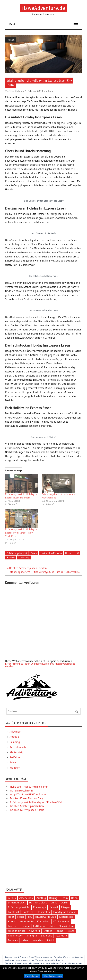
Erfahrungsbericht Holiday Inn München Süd (36, 802)
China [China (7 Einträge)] (54, 903)
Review (11, 557)
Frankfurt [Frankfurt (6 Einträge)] (14, 912)
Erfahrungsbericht (17, 553)
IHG (77, 553)
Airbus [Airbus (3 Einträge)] (12, 898)
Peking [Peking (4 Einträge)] (59, 931)
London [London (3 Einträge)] (13, 926)
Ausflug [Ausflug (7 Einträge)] (41, 898)
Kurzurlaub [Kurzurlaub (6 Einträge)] (43, 922)
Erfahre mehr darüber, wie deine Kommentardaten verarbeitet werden (40, 665)
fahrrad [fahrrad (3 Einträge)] (54, 907)
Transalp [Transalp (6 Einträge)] (13, 940)
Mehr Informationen (53, 976)
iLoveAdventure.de (44, 8)
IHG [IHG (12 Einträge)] (30, 917)
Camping (15, 742)
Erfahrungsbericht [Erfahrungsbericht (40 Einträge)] (19, 907)
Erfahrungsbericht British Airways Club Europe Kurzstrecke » (44, 572)
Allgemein (15, 732)
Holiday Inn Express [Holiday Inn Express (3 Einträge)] (65, 912)
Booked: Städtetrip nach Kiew (27, 806)
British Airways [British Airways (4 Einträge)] (17, 903)
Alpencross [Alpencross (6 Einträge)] (26, 898)
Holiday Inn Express (51, 553)
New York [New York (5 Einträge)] (34, 931)
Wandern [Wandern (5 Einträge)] (38, 940)
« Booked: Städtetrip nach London (27, 568)
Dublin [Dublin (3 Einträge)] (65, 903)
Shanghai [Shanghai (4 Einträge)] (32, 936)
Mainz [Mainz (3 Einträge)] (52, 926)
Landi (51, 91)
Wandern (15, 768)
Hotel (68, 553)
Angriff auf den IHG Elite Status (28, 795)
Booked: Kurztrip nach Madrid (27, 810)
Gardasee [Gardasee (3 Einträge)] (28, 912)
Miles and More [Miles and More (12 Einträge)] (17, 931)
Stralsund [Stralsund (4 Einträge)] (46, 936)
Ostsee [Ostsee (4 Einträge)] (48, 931)
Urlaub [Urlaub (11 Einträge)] (25, 940)
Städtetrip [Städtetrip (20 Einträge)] (61, 936)
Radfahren (15, 757)
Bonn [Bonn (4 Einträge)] (74, 898)
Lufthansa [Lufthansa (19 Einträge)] (39, 926)
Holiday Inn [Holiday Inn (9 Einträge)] (43, 912)
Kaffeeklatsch (18, 747)
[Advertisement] (43, 851)
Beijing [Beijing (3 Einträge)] (53, 898)
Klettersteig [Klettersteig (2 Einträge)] (66, 917)
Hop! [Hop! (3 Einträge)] (11, 917)
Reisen (11, 40)
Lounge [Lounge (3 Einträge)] (25, 926)
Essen (34, 553)
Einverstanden (32, 976)
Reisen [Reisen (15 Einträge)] (71, 931)
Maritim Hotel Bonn (21, 791)
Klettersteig (16, 752)
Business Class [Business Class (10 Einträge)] (38, 903)
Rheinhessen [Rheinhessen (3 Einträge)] (16, 936)
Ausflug (14, 737)
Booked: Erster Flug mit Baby (27, 798)
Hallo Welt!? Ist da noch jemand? (29, 787)
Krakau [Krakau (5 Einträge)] (12, 922)
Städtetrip (24, 557)
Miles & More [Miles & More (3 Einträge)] (66, 926)
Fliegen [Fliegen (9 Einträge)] (65, 907)
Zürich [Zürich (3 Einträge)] (51, 940)
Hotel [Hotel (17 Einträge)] (21, 917)
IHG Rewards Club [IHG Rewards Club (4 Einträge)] (46, 917)
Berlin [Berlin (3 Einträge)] (64, 898)
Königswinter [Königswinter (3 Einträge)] (61, 922)
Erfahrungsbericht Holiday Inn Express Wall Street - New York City (22, 533)
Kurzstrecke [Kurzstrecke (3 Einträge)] (27, 922)
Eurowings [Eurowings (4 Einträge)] (40, 907)
